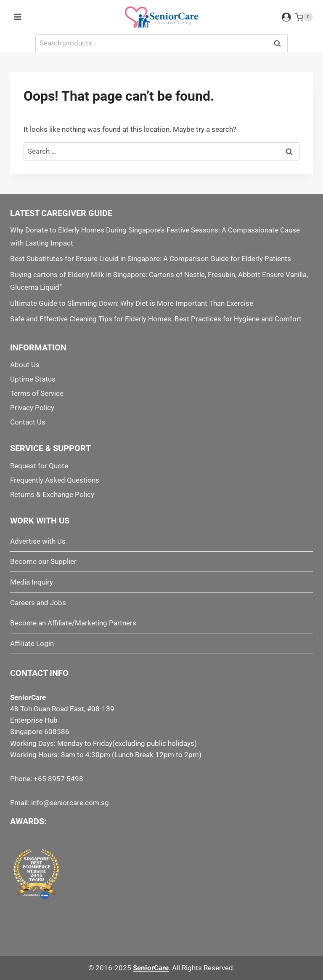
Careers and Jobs (38, 603)
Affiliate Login (32, 644)
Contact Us (28, 422)
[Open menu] (18, 17)
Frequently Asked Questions (55, 480)
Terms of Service (37, 393)
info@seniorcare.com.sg (70, 803)
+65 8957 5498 (58, 779)
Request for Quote (39, 466)
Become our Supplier (43, 561)
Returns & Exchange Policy (52, 494)
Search (280, 43)
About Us (25, 365)
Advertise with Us (38, 541)
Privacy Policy (32, 408)
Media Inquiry (32, 582)
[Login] (286, 17)
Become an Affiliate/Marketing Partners (73, 623)
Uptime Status (33, 379)
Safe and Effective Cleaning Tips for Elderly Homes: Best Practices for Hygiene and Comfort (156, 319)
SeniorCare (151, 968)
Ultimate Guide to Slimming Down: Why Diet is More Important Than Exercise (132, 303)
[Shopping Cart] (304, 17)
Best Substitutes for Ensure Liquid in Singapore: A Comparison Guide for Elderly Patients (151, 259)
